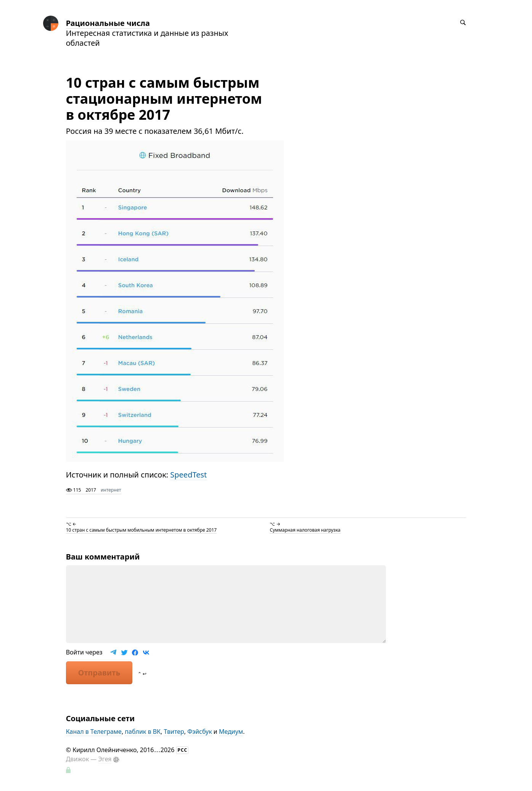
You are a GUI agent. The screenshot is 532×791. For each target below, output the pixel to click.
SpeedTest (188, 475)
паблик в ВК (143, 732)
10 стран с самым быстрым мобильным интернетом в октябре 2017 (141, 530)
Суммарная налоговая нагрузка (305, 530)
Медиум (231, 732)
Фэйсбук (200, 732)
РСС (183, 750)
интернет (111, 490)
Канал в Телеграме (94, 732)
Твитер (174, 732)
